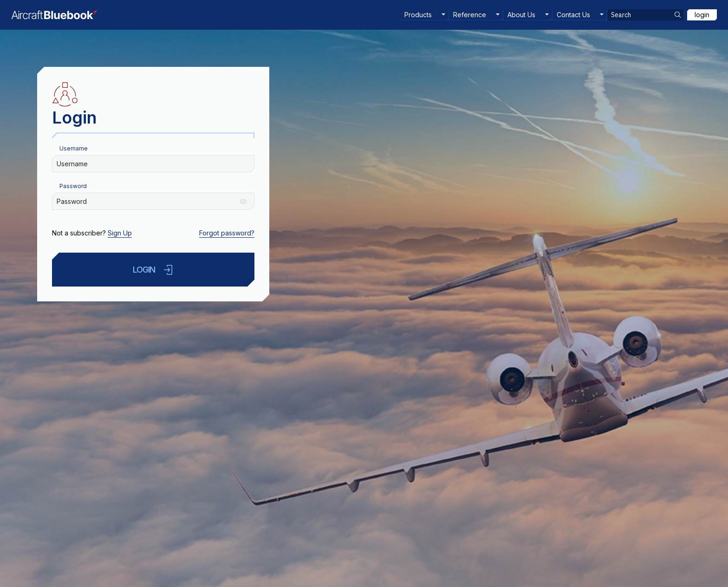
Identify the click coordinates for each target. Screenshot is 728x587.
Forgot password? (227, 233)
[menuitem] (425, 15)
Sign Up (120, 233)
